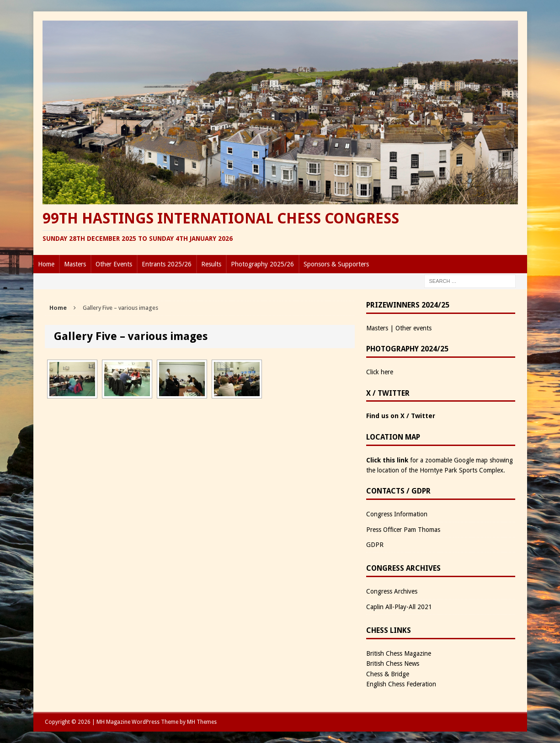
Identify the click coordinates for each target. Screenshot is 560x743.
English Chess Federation (401, 684)
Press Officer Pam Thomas (403, 530)
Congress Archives (392, 591)
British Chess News (393, 663)
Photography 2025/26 (262, 264)
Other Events (114, 264)
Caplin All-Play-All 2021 (399, 607)
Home (46, 264)
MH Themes (202, 722)
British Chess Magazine (399, 653)
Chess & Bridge (388, 674)
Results (211, 264)
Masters (75, 264)
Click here (380, 372)
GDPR (375, 545)
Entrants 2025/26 (167, 264)
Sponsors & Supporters (336, 264)
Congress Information (397, 514)
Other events (413, 328)
